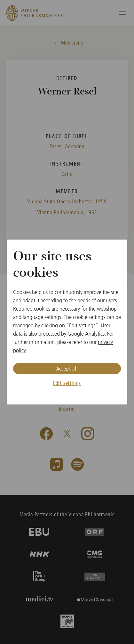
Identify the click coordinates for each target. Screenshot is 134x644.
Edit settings (67, 383)
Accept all (67, 368)
